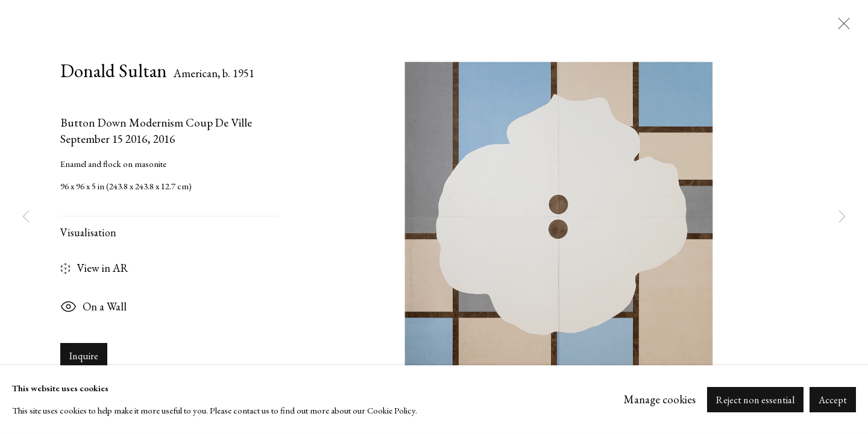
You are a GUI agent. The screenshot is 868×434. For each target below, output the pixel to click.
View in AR (94, 269)
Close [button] (841, 27)
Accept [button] (833, 400)
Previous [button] (26, 217)
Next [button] (842, 217)
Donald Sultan (114, 71)
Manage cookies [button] (660, 399)
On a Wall (93, 308)
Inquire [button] (84, 356)
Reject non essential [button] (755, 400)
